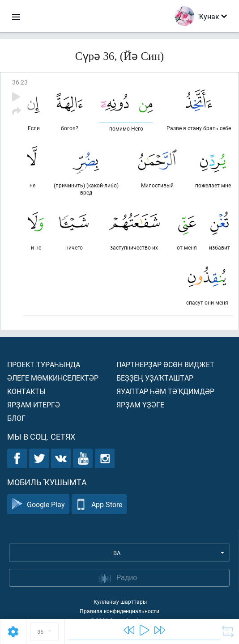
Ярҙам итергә (34, 405)
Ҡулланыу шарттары (120, 602)
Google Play (38, 504)
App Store (99, 504)
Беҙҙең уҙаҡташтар (155, 378)
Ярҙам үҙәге (140, 405)
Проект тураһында (44, 364)
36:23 (20, 82)
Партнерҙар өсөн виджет (165, 364)
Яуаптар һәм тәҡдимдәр (165, 391)
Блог (16, 418)
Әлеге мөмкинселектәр (53, 378)
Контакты (26, 391)
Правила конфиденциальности (119, 611)
